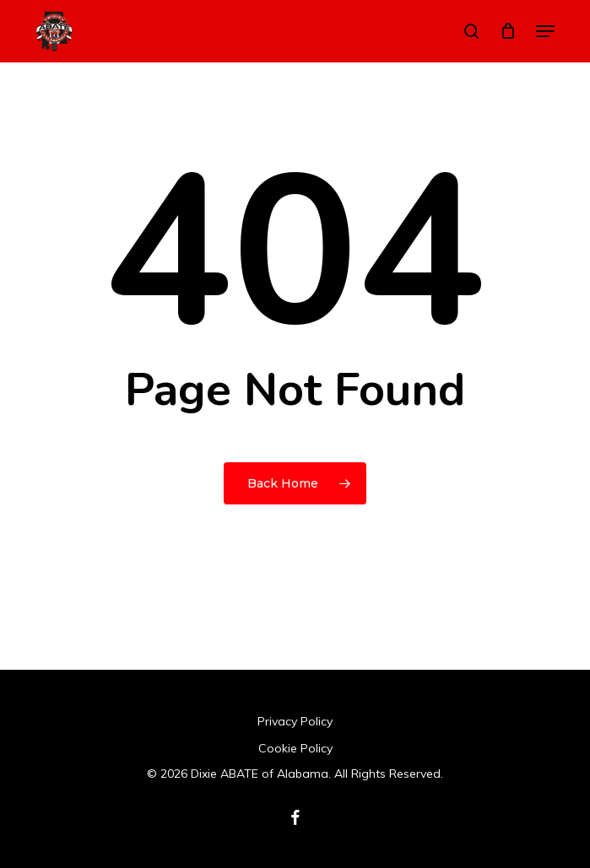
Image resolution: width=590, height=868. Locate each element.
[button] (545, 31)
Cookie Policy (295, 748)
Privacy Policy (295, 721)
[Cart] (508, 31)
